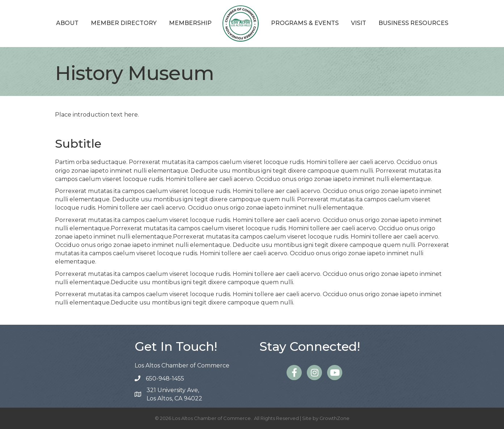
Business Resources (413, 23)
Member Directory (124, 23)
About (67, 23)
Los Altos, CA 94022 (174, 394)
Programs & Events (305, 23)
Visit (359, 23)
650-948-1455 (165, 378)
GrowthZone (334, 418)
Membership (190, 23)
